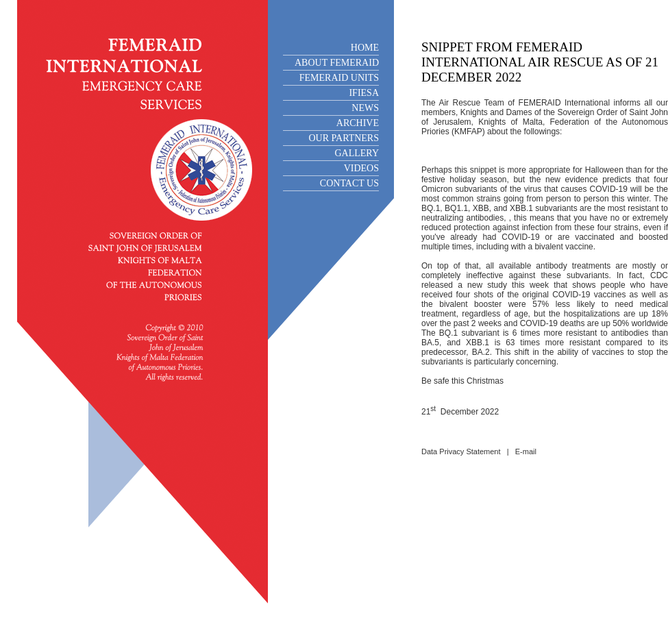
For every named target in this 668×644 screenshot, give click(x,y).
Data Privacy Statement (461, 451)
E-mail (526, 451)
